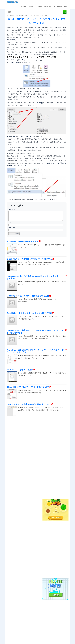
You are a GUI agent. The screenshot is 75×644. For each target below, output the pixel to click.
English (40, 7)
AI (35, 7)
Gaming (30, 7)
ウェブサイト (13, 228)
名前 (10, 223)
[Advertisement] (55, 470)
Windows (24, 7)
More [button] (66, 7)
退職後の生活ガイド (50, 7)
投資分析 (59, 7)
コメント (12, 210)
